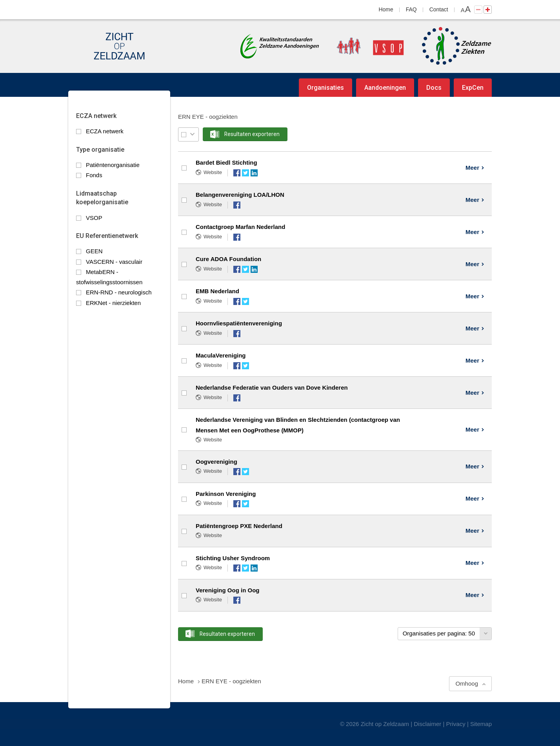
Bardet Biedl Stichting (226, 162)
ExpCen (473, 88)
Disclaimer (427, 724)
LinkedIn (254, 173)
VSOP (94, 218)
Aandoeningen (385, 88)
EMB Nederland (217, 291)
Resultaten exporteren (252, 134)
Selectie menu (192, 134)
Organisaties (325, 88)
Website (213, 172)
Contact (439, 9)
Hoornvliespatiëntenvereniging (239, 323)
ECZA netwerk (105, 131)
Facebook (237, 173)
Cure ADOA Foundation (228, 259)
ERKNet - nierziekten (113, 303)
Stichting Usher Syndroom (233, 558)
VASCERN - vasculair (114, 262)
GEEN (94, 251)
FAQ (411, 9)
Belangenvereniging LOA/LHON (240, 195)
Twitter (245, 173)
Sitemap (481, 724)
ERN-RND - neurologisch (119, 292)
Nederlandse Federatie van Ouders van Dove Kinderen (272, 388)
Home (386, 9)
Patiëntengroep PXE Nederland (239, 526)
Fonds (94, 175)
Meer (472, 168)
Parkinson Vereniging (226, 494)
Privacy (456, 724)
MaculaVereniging (221, 355)
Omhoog (467, 683)
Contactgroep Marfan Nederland (240, 227)
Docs (434, 88)
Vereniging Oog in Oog (228, 590)
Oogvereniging (216, 462)
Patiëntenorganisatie (113, 165)
